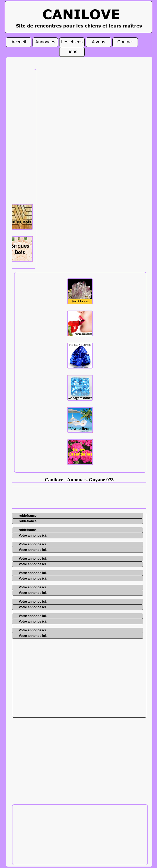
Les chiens (72, 41)
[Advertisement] (19, 136)
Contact (125, 41)
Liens (72, 51)
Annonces (45, 41)
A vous (99, 41)
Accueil (19, 41)
